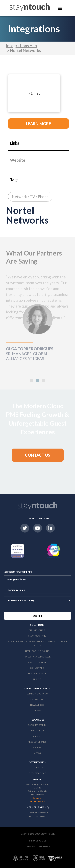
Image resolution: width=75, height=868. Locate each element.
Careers (37, 711)
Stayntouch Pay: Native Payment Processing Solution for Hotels (37, 643)
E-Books (37, 747)
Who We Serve (37, 699)
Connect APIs (37, 668)
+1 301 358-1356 (37, 801)
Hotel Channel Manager (37, 657)
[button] (38, 380)
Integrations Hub (21, 46)
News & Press (37, 705)
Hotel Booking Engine (37, 651)
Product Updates (37, 742)
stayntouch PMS (37, 636)
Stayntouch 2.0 (37, 630)
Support (37, 736)
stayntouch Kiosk (37, 662)
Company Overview (37, 694)
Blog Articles (37, 731)
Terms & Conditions (37, 846)
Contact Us (38, 768)
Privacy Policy (38, 841)
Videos (37, 753)
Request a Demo (37, 773)
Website (18, 160)
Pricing (37, 679)
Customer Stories (37, 725)
